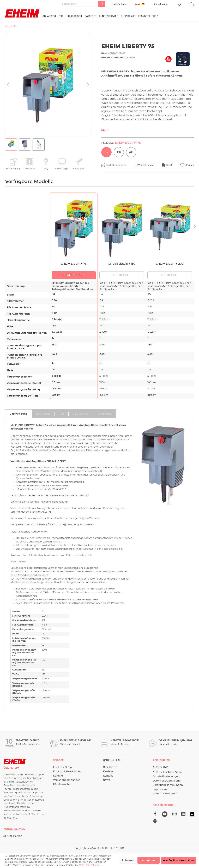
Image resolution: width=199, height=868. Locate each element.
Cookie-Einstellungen (166, 777)
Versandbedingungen (67, 780)
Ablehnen (128, 860)
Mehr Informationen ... (91, 865)
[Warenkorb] (192, 4)
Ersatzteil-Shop (62, 767)
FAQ (46, 169)
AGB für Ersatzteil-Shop (167, 772)
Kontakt (58, 776)
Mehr (105, 130)
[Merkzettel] (179, 4)
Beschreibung (13, 169)
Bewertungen (62, 169)
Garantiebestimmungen (168, 785)
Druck (169, 165)
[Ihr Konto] (159, 4)
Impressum (160, 789)
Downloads (30, 169)
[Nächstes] (88, 85)
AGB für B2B (160, 767)
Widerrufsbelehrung (165, 794)
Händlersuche (62, 784)
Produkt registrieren (116, 165)
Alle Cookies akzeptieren (179, 860)
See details (122, 275)
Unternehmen (120, 4)
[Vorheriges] (8, 85)
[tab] (18, 414)
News (106, 780)
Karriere (108, 772)
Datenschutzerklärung (167, 781)
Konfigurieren (149, 860)
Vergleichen (147, 165)
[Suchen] (101, 4)
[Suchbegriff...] (80, 4)
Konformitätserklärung (67, 772)
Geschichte (110, 767)
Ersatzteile (79, 169)
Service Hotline (13, 836)
